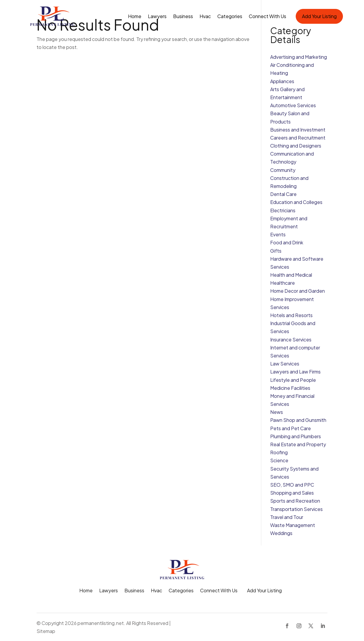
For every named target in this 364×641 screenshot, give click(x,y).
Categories (230, 16)
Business (183, 16)
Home (135, 16)
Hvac (205, 16)
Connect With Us (268, 16)
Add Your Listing (319, 16)
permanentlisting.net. (101, 623)
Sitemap (46, 631)
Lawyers (157, 16)
